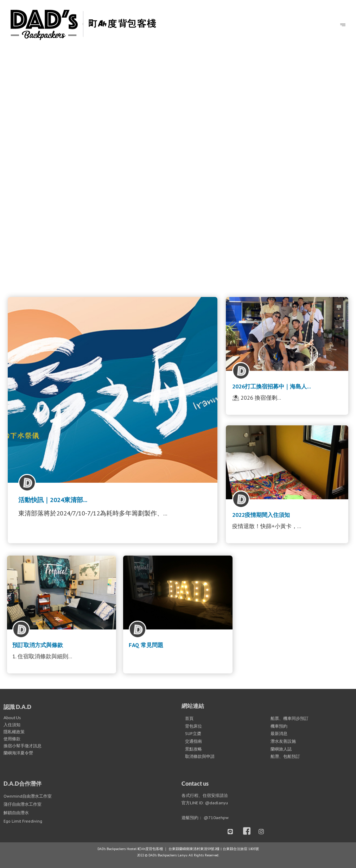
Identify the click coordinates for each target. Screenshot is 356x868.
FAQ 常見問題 (146, 645)
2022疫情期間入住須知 (261, 515)
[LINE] (233, 832)
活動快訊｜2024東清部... (53, 500)
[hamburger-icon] (343, 25)
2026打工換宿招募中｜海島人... (272, 386)
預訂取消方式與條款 (38, 645)
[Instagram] (264, 832)
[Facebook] (248, 832)
